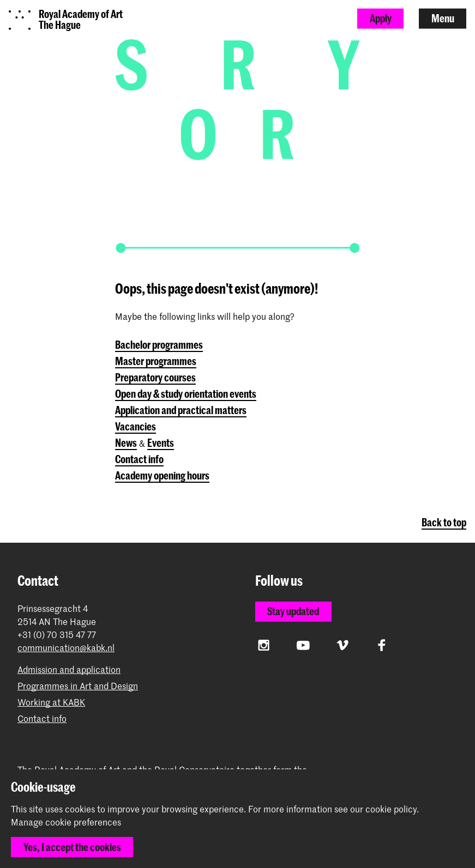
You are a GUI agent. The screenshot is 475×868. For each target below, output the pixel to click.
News (126, 443)
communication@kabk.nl (66, 648)
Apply (381, 18)
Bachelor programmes (159, 345)
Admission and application (69, 669)
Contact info (139, 459)
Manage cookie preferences (66, 822)
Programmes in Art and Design (78, 686)
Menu (443, 18)
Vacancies (136, 426)
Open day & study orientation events (186, 394)
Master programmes (156, 361)
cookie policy (391, 809)
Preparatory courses (155, 377)
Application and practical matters (181, 410)
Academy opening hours (162, 475)
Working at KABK (51, 702)
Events (161, 443)
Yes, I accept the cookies (72, 847)
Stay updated (293, 611)
